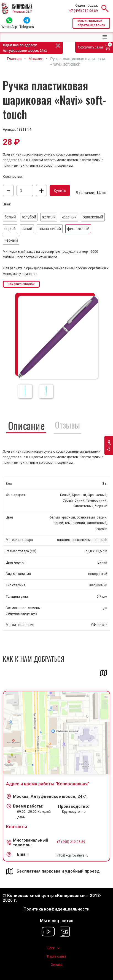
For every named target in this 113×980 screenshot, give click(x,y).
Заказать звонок (21, 284)
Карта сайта (57, 956)
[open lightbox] (58, 337)
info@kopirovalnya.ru (72, 855)
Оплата (57, 965)
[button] (105, 37)
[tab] (26, 425)
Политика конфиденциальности (57, 909)
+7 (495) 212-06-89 (84, 11)
